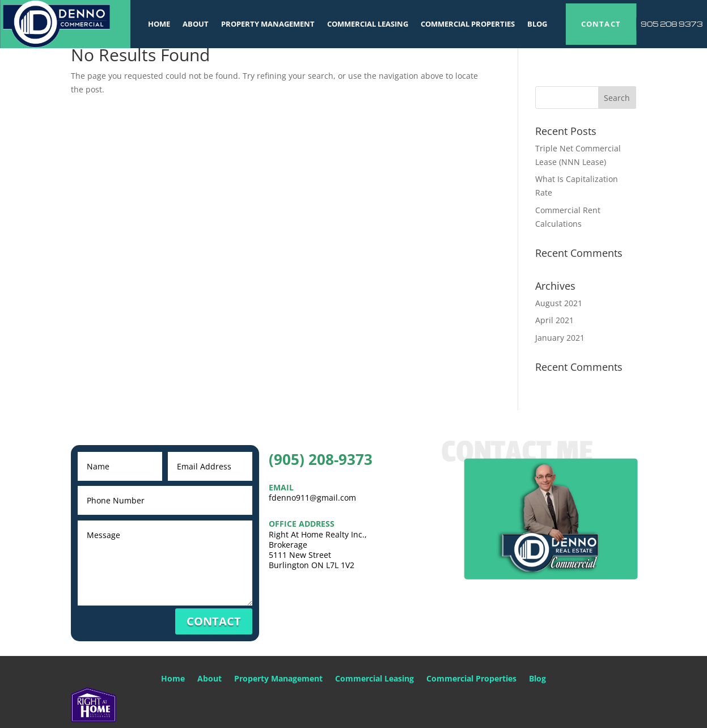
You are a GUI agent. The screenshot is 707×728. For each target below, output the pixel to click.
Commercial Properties (468, 24)
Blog (537, 24)
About (196, 24)
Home (159, 24)
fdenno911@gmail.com (312, 498)
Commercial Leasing (368, 24)
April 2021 (554, 320)
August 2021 (559, 303)
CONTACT (601, 24)
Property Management (268, 24)
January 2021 (560, 338)
